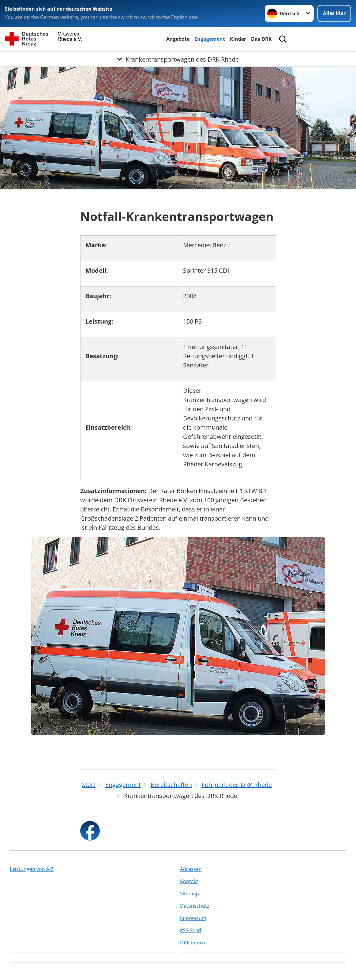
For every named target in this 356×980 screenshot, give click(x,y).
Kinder (238, 39)
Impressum (193, 918)
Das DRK (261, 39)
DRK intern (193, 943)
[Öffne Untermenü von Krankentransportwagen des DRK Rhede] (178, 59)
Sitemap (189, 894)
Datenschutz (195, 906)
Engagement (210, 39)
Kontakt (189, 881)
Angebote (178, 39)
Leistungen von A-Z (32, 869)
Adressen (191, 869)
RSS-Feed (191, 930)
